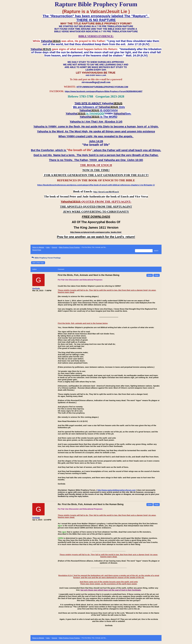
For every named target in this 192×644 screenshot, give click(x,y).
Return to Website (38, 247)
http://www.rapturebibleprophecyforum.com (116, 490)
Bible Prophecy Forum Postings (69, 247)
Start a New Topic (38, 263)
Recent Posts (37, 250)
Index (48, 247)
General (54, 247)
